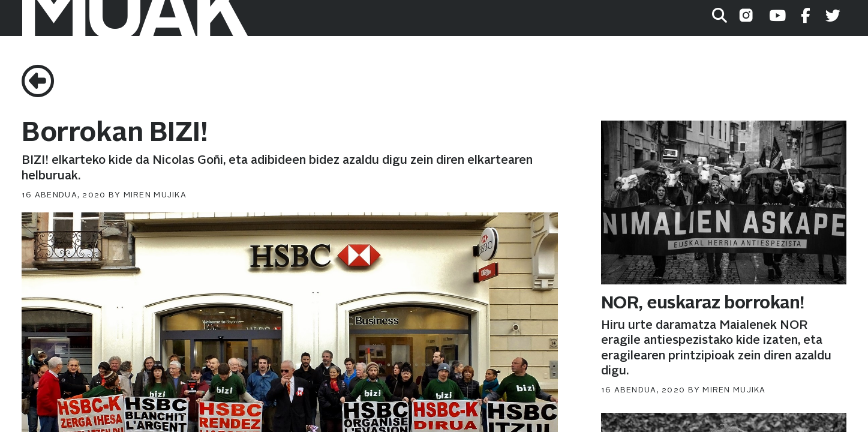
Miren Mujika (155, 195)
